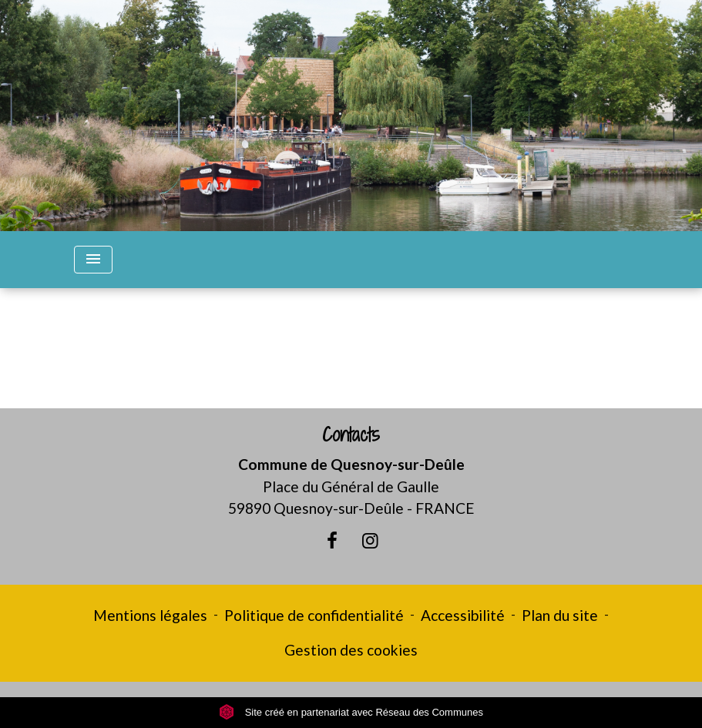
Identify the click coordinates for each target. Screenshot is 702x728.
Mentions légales (150, 615)
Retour (351, 355)
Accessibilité (463, 615)
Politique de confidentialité (314, 615)
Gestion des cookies (351, 650)
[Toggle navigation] (93, 260)
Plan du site (560, 615)
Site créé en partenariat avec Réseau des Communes (351, 712)
